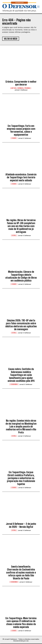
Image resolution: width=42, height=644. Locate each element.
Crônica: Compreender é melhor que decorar (21, 83)
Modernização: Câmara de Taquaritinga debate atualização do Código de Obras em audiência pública (21, 276)
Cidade (14, 138)
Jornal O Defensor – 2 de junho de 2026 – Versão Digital (21, 525)
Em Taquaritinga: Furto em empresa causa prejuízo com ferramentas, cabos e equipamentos (21, 130)
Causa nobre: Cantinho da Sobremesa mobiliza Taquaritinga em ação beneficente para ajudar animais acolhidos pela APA (21, 375)
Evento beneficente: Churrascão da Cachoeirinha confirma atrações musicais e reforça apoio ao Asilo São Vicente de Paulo (21, 573)
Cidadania (14, 384)
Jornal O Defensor (21, 90)
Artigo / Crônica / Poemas (21, 88)
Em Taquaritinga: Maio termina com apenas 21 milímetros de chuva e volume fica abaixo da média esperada (21, 623)
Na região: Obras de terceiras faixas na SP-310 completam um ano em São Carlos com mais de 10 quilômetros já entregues (21, 226)
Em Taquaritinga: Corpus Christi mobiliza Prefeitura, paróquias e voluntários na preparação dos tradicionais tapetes (21, 478)
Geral (14, 235)
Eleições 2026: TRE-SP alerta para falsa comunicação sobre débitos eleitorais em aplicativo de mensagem (21, 325)
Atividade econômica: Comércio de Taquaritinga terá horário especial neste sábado (21, 177)
